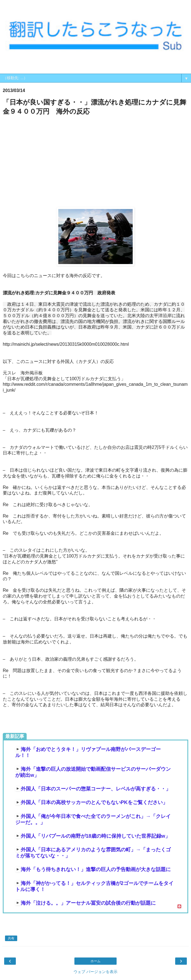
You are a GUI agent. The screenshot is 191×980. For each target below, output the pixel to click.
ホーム (95, 961)
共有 (11, 938)
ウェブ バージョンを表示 (95, 972)
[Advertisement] (95, 162)
